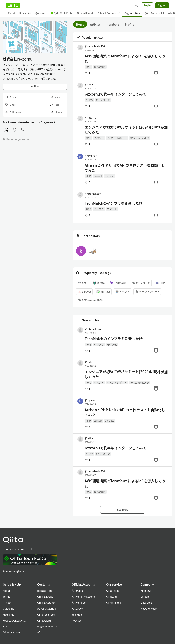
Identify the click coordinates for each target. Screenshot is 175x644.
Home (80, 24)
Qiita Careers (154, 13)
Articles (95, 24)
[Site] (14, 130)
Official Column (109, 13)
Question (41, 13)
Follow (35, 87)
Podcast (76, 620)
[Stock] (156, 73)
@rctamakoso (93, 194)
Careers (145, 597)
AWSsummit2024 (139, 138)
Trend (11, 13)
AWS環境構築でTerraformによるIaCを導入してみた (125, 59)
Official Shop (114, 603)
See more (123, 510)
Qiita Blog (146, 603)
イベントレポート (117, 138)
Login (147, 5)
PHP (88, 176)
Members (113, 24)
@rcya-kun (91, 156)
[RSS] (22, 130)
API (39, 632)
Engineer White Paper (50, 626)
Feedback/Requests (14, 620)
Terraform (100, 67)
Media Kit (8, 615)
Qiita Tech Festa (62, 13)
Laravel (98, 176)
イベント (99, 138)
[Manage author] (164, 73)
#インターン (103, 100)
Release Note (45, 591)
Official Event (85, 13)
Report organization (16, 139)
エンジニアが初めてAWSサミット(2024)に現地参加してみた (126, 130)
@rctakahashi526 (95, 46)
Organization (132, 13)
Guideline (9, 608)
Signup (162, 5)
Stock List (25, 13)
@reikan (89, 84)
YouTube (77, 615)
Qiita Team (112, 591)
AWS (88, 67)
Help (6, 626)
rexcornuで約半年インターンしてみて (115, 94)
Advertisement (11, 632)
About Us (146, 591)
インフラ (99, 209)
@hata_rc (90, 117)
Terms (6, 597)
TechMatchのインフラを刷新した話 (114, 203)
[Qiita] (13, 5)
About (6, 591)
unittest (109, 176)
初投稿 (89, 100)
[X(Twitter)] (6, 130)
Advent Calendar (47, 608)
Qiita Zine (112, 597)
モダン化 (112, 209)
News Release (149, 608)
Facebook (77, 608)
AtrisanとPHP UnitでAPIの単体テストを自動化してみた (125, 168)
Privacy (7, 603)
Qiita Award (44, 620)
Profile (129, 24)
